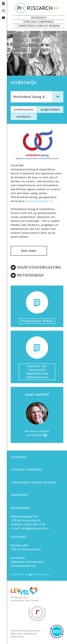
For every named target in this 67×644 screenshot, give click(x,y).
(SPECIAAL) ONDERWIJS (39, 22)
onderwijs (24, 82)
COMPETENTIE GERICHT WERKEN (39, 26)
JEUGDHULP (39, 18)
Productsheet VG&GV (37, 321)
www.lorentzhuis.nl (39, 201)
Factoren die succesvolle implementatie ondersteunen (37, 372)
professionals (24, 110)
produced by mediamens (30, 574)
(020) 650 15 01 (35, 524)
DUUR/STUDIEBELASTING (36, 267)
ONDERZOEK (19, 495)
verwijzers (24, 117)
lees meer (29, 251)
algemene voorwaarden (27, 562)
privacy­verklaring (23, 566)
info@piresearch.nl (35, 528)
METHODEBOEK (27, 275)
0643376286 (35, 435)
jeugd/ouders (50, 110)
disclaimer (18, 558)
